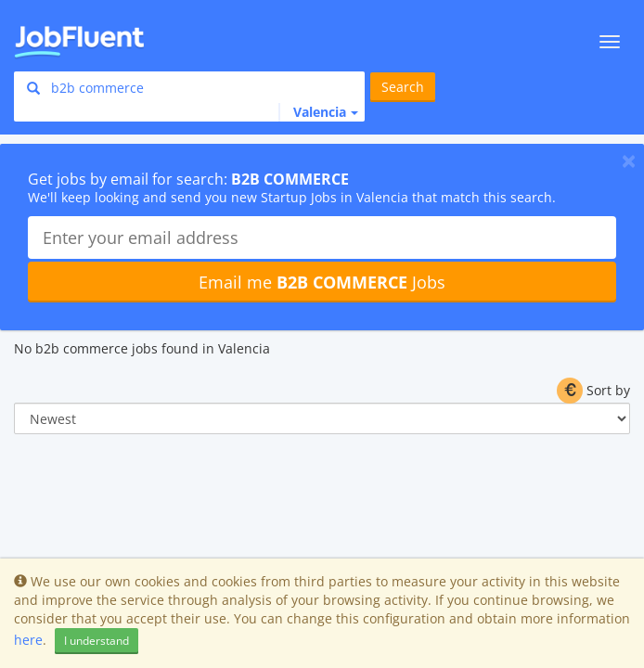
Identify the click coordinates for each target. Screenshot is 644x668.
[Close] (629, 161)
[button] (318, 112)
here (28, 640)
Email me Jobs (322, 282)
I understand (97, 641)
